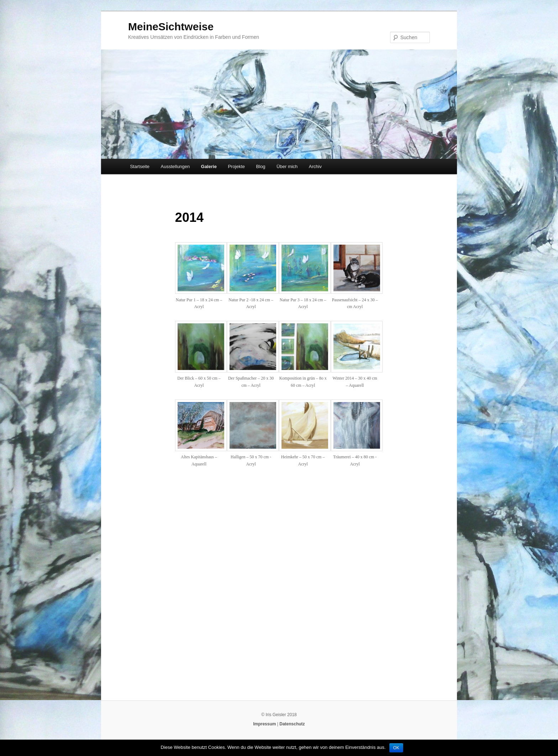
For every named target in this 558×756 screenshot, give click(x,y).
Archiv (315, 166)
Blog (261, 166)
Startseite (140, 166)
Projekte (236, 166)
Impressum (264, 724)
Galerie (209, 166)
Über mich (287, 166)
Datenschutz (292, 724)
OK (396, 748)
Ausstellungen (175, 166)
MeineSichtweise (171, 27)
